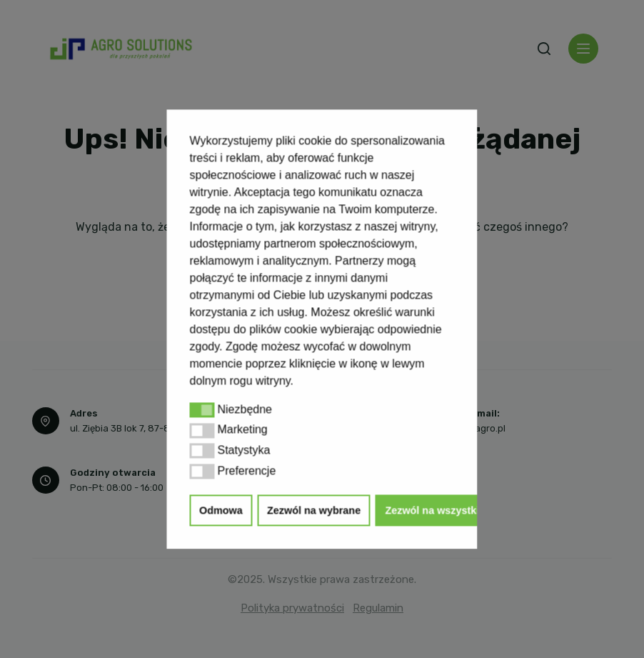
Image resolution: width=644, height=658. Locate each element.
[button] (202, 410)
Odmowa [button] (221, 510)
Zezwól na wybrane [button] (314, 510)
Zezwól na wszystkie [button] (435, 510)
